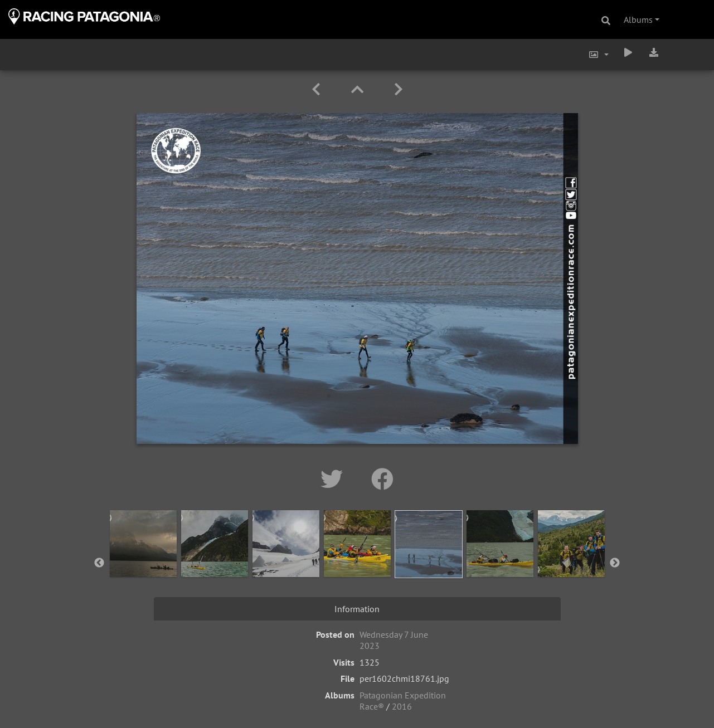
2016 (402, 706)
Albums (638, 19)
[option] (143, 561)
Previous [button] (99, 563)
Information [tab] (357, 609)
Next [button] (615, 563)
